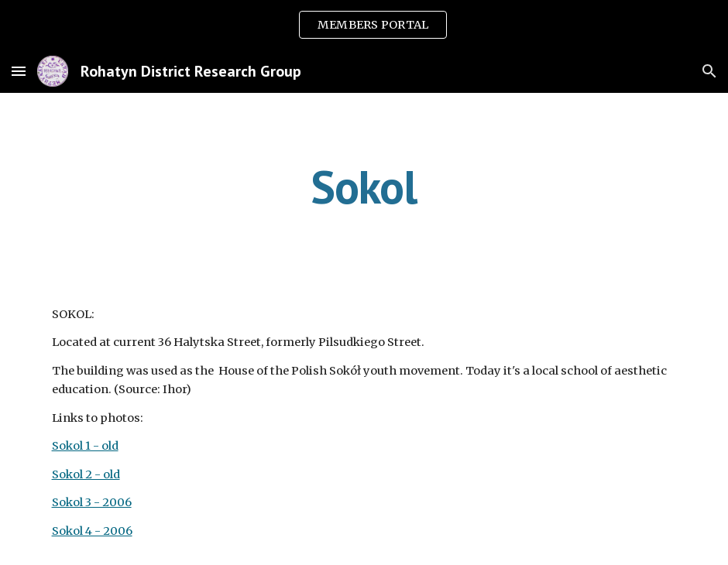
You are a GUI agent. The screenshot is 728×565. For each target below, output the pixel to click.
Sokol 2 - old (86, 474)
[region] (364, 25)
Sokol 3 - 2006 (92, 502)
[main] (364, 187)
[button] (19, 71)
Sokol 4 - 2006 (92, 531)
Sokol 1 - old (85, 446)
